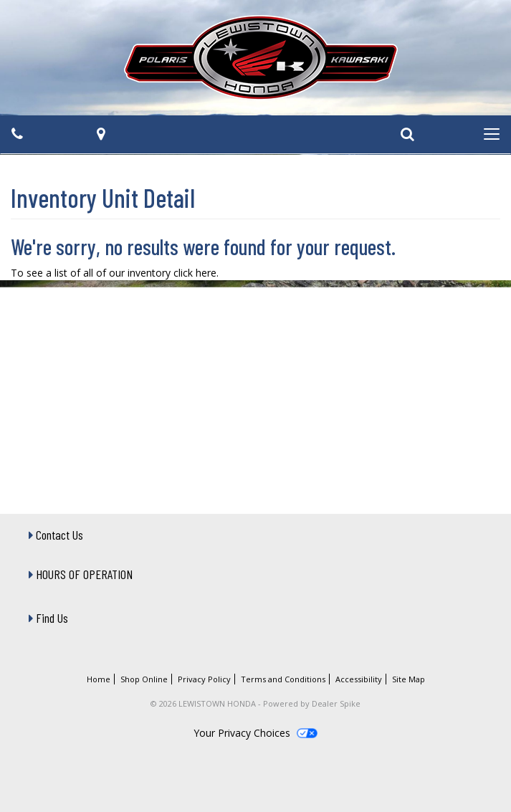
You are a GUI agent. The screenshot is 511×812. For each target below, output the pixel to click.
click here (195, 273)
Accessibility (359, 679)
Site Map (409, 679)
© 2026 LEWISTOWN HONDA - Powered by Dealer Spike (255, 703)
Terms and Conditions (283, 679)
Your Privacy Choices (255, 733)
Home (99, 679)
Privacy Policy (204, 679)
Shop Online (144, 679)
